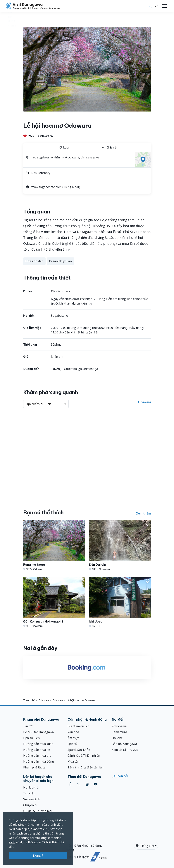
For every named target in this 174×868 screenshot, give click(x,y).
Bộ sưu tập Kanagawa (38, 732)
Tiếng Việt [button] (145, 846)
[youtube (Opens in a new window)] (96, 784)
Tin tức (28, 726)
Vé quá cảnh (32, 799)
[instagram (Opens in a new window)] (87, 784)
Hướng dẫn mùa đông (39, 761)
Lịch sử (72, 744)
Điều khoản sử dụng (88, 846)
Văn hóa (73, 732)
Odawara (46, 136)
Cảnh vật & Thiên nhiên (84, 756)
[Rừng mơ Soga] (54, 546)
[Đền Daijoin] (120, 546)
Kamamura (119, 732)
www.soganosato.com (46, 187)
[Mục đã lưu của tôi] (156, 6)
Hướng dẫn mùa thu (37, 756)
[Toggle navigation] (164, 6)
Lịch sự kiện (31, 738)
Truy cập (29, 793)
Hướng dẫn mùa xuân (38, 744)
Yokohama (119, 726)
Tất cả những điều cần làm (86, 767)
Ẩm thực (73, 738)
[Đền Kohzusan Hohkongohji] (54, 602)
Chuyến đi (30, 805)
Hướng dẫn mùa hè (37, 750)
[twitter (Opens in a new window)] (78, 784)
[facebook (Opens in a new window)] (70, 784)
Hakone (117, 738)
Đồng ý (38, 855)
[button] (156, 6)
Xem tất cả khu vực (125, 750)
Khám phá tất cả (34, 767)
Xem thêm (144, 513)
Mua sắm (74, 761)
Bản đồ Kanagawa (124, 744)
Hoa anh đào (34, 261)
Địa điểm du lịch (78, 726)
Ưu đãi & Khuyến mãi (38, 811)
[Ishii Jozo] (120, 602)
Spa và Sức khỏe (79, 750)
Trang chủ (29, 700)
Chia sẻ (109, 147)
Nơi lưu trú (31, 787)
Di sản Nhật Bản (61, 261)
